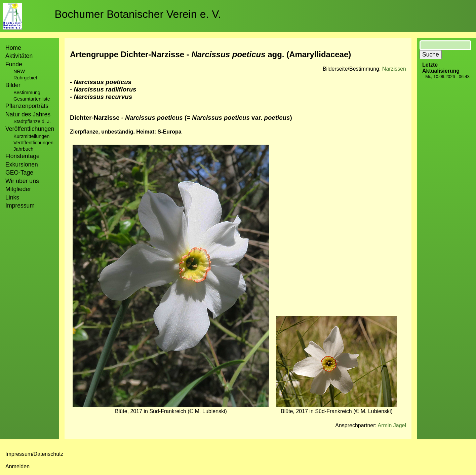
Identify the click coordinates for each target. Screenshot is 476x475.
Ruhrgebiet (25, 78)
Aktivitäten (19, 56)
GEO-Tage (19, 173)
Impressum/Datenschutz (34, 454)
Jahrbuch (23, 149)
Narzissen (394, 69)
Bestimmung (27, 93)
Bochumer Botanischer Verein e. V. (138, 14)
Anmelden (17, 466)
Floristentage (23, 156)
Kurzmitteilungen (31, 136)
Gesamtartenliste (32, 99)
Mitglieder (18, 189)
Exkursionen (22, 165)
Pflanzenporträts (27, 106)
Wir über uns (22, 181)
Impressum (20, 206)
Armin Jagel (392, 425)
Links (12, 197)
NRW (19, 71)
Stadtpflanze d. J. (32, 121)
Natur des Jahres (28, 114)
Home (13, 48)
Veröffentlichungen (33, 143)
